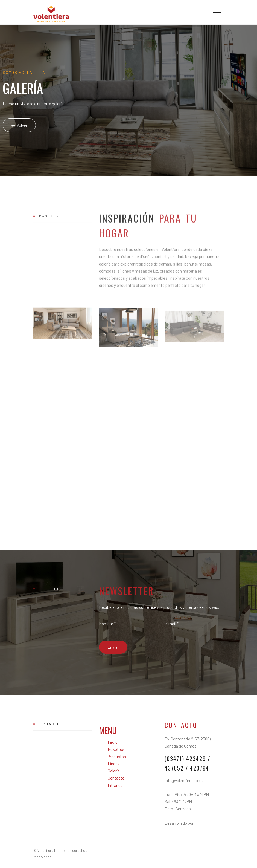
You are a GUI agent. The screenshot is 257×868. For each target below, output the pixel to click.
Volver (19, 125)
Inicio (113, 742)
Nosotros (116, 749)
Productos (117, 757)
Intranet (115, 785)
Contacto (116, 778)
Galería (114, 771)
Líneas (114, 764)
